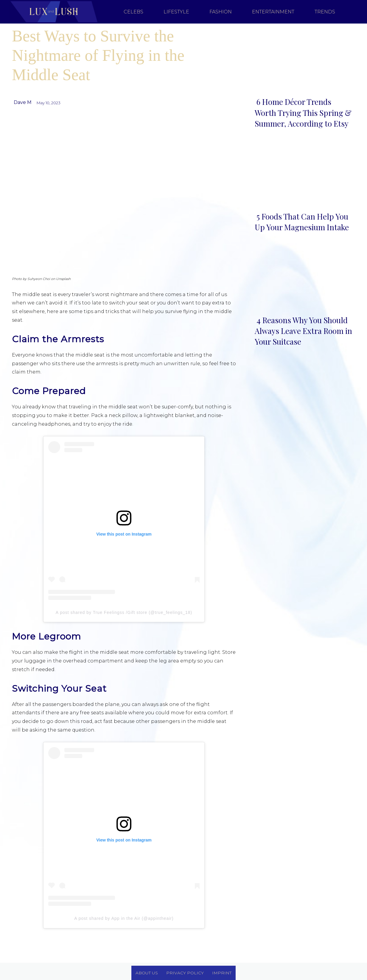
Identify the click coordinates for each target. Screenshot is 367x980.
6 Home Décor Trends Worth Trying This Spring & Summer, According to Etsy (303, 113)
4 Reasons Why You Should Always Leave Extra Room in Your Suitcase (303, 331)
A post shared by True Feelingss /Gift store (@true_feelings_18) (124, 612)
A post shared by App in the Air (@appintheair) (124, 918)
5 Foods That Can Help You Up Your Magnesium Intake (302, 222)
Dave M (23, 102)
